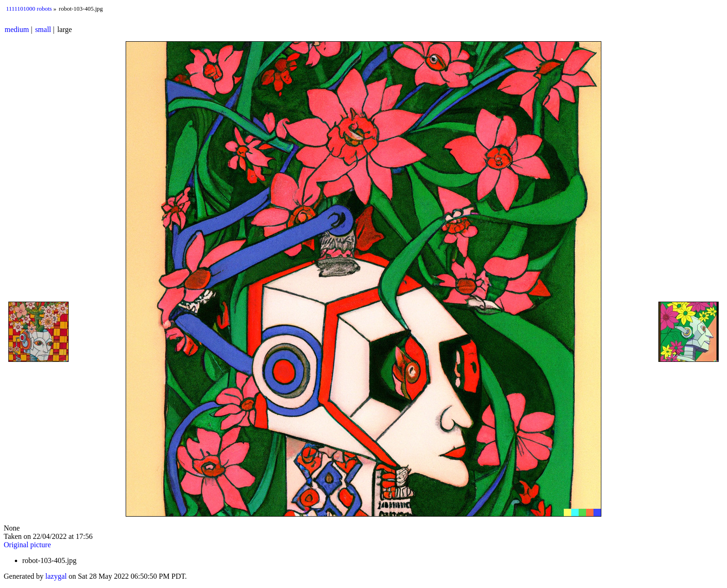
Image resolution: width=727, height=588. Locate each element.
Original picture (27, 545)
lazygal (56, 576)
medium (17, 29)
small (43, 29)
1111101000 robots (29, 9)
